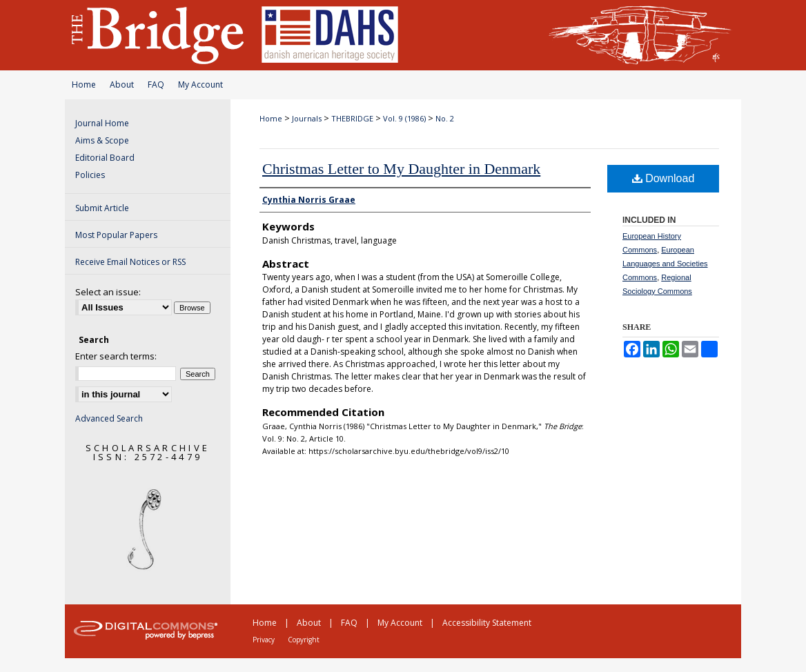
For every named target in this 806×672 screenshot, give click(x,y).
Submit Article (102, 208)
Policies (90, 175)
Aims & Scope (102, 140)
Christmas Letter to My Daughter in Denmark (401, 169)
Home (84, 85)
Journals (307, 118)
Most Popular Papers (116, 235)
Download (664, 178)
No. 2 (445, 118)
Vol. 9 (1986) (404, 118)
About (122, 85)
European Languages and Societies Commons (665, 264)
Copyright (304, 640)
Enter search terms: (116, 356)
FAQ (156, 85)
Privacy (264, 640)
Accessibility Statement (487, 623)
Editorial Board (105, 158)
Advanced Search (109, 418)
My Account (200, 85)
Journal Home (102, 123)
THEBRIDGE (352, 118)
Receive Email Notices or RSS (130, 262)
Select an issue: (108, 292)
